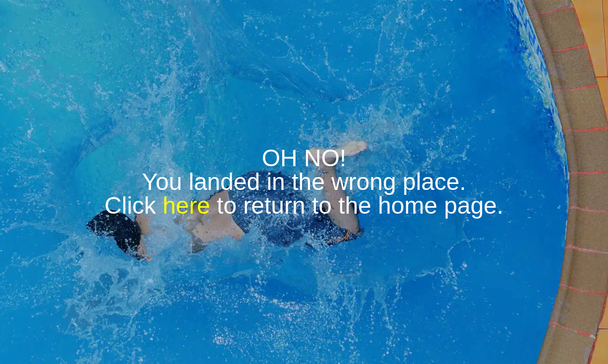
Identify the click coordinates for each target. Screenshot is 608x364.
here (186, 205)
